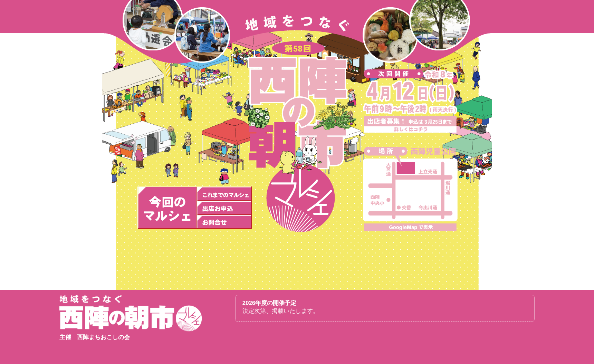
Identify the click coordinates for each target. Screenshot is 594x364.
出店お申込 (224, 208)
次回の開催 (167, 208)
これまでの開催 (224, 194)
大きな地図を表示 (410, 227)
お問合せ (224, 222)
